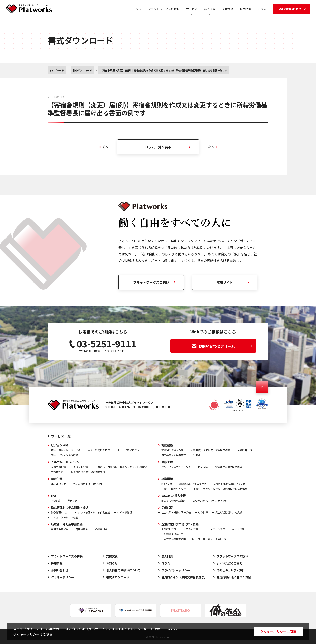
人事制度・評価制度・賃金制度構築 (210, 450)
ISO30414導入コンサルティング (210, 500)
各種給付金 (101, 529)
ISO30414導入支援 (174, 495)
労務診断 (72, 500)
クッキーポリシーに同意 (278, 632)
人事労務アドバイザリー (67, 462)
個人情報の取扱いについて (123, 570)
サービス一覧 (61, 436)
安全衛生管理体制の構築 (229, 467)
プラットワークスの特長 (164, 9)
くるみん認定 (191, 529)
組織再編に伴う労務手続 (193, 484)
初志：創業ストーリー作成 (66, 450)
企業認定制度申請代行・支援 (180, 524)
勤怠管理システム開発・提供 (70, 507)
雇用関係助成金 (60, 529)
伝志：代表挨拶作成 (128, 450)
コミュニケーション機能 (65, 517)
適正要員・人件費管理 (174, 455)
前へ (104, 147)
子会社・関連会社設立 (174, 489)
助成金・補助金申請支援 (67, 524)
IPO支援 (56, 500)
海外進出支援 (58, 484)
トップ (137, 9)
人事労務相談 (58, 467)
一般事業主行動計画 (172, 534)
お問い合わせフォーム (222, 346)
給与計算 (203, 512)
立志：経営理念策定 (99, 450)
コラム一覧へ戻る (158, 147)
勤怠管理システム (61, 512)
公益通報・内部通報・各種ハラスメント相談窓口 (122, 467)
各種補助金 (82, 529)
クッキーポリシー (63, 577)
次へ (213, 147)
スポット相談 (80, 467)
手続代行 (167, 507)
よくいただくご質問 (229, 563)
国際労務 (57, 479)
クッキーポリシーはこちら (33, 634)
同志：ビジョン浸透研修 (65, 455)
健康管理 (167, 462)
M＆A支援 (167, 484)
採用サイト (225, 282)
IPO (54, 495)
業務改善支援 (245, 450)
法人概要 (210, 9)
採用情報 (246, 9)
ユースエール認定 (215, 529)
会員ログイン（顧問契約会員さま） (184, 577)
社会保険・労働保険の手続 (176, 512)
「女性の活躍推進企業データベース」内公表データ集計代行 (194, 539)
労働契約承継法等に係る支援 (230, 484)
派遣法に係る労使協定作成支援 (88, 472)
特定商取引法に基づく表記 (234, 577)
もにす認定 (238, 529)
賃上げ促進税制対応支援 (229, 512)
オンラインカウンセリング (176, 467)
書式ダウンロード (118, 577)
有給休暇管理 (125, 512)
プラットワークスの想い (151, 282)
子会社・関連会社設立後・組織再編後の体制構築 (220, 489)
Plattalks (203, 467)
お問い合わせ (60, 570)
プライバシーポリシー (176, 570)
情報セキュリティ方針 (231, 570)
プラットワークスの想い (232, 556)
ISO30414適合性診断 (173, 500)
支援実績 (228, 9)
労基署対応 (57, 472)
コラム (262, 9)
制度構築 (167, 445)
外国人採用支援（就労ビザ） (89, 484)
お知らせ (112, 563)
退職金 (197, 455)
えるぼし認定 (169, 529)
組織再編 (167, 479)
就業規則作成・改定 (172, 450)
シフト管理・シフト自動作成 (94, 512)
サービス (192, 9)
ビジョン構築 (60, 445)
